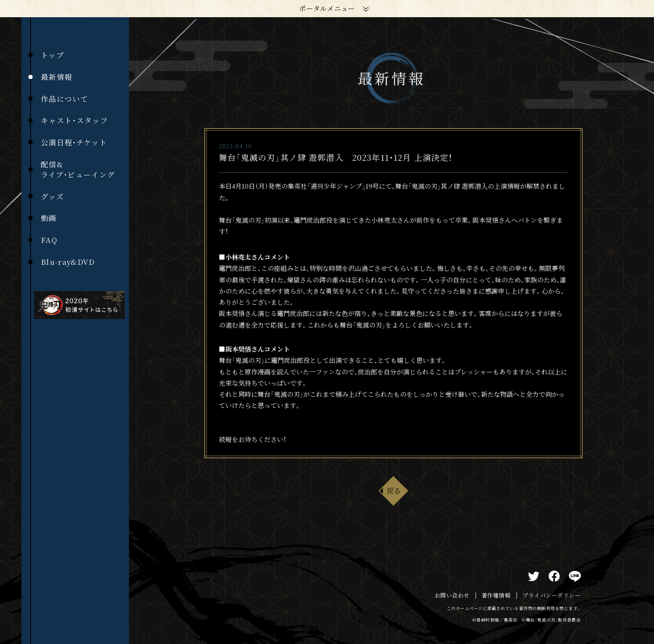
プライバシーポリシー (551, 595)
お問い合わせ (452, 595)
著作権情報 (496, 595)
